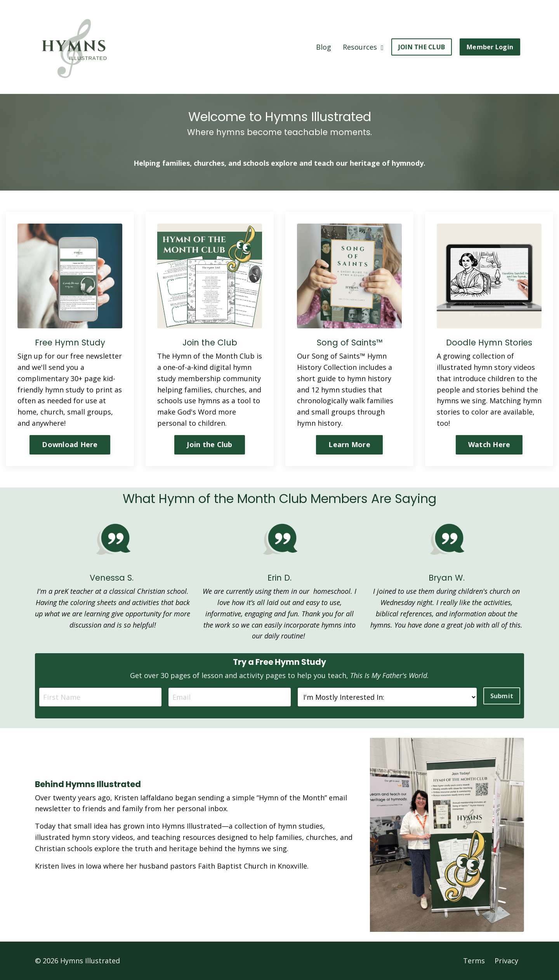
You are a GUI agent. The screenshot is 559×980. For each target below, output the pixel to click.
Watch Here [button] (489, 444)
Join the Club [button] (209, 444)
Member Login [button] (490, 47)
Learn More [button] (349, 444)
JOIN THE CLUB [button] (422, 47)
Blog (324, 47)
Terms (474, 961)
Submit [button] (502, 696)
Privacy (506, 961)
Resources (363, 47)
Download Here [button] (70, 444)
